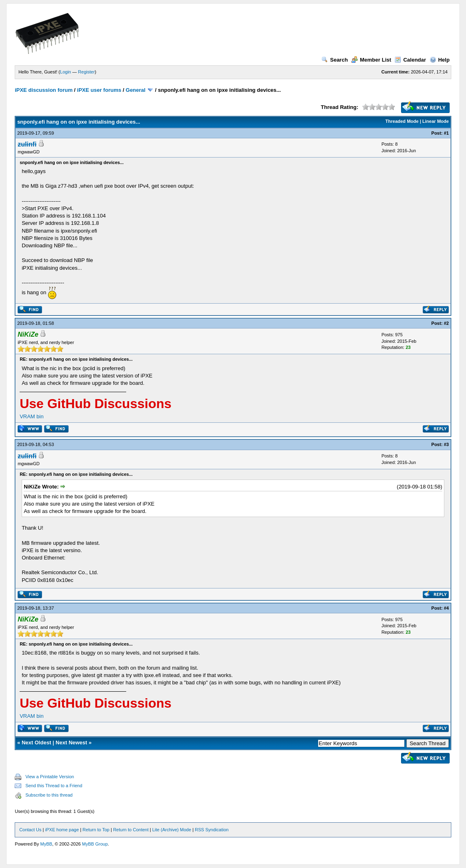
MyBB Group (95, 844)
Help (440, 60)
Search (334, 60)
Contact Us (30, 830)
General (136, 90)
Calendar (410, 60)
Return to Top (96, 830)
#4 (446, 608)
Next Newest (71, 743)
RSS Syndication (212, 830)
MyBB (46, 844)
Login (66, 72)
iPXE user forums (99, 90)
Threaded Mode (402, 121)
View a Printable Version (50, 777)
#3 (446, 444)
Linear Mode (436, 121)
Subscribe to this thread (49, 795)
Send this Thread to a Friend (54, 786)
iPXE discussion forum (44, 90)
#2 (446, 323)
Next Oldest (36, 743)
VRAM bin (32, 416)
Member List (371, 60)
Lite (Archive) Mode (172, 830)
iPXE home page (62, 830)
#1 (446, 133)
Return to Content (131, 830)
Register (86, 72)
